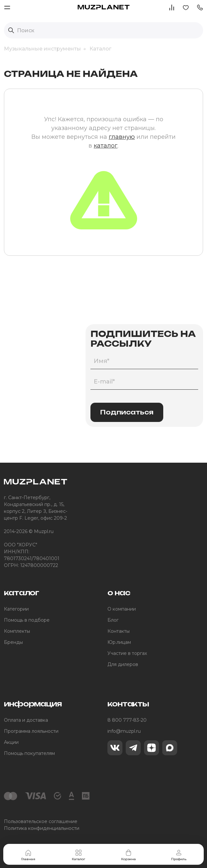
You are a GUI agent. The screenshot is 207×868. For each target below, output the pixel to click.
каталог (106, 146)
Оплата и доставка (26, 720)
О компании (122, 609)
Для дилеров (123, 664)
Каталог (79, 855)
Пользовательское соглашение (41, 821)
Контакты (119, 631)
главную (122, 137)
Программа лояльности (31, 731)
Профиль (179, 855)
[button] (200, 7)
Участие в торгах (127, 653)
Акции (11, 742)
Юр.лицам (119, 642)
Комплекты (17, 631)
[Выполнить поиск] (11, 30)
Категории (16, 609)
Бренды (13, 642)
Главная (28, 855)
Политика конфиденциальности (42, 828)
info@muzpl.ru (124, 731)
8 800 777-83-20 (127, 720)
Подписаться (127, 412)
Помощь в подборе (27, 620)
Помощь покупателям (29, 753)
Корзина (128, 855)
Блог (113, 620)
